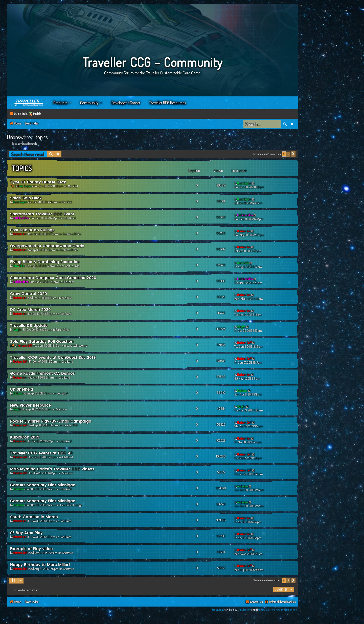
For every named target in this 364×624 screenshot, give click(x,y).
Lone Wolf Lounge (69, 266)
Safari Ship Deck (26, 198)
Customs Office (72, 234)
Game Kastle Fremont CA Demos (42, 374)
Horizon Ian (20, 234)
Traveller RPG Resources (168, 103)
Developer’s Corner (126, 103)
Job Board (70, 218)
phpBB (255, 610)
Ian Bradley (231, 610)
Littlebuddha (21, 218)
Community (89, 103)
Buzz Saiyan (25, 186)
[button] (293, 154)
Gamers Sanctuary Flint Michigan (43, 485)
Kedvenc (18, 393)
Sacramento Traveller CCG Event (42, 214)
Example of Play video (31, 549)
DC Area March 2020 (30, 310)
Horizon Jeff (25, 346)
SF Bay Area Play (26, 533)
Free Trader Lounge (71, 505)
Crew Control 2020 (29, 294)
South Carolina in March (34, 517)
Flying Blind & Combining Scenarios (45, 262)
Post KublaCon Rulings (32, 230)
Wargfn (17, 330)
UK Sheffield (22, 390)
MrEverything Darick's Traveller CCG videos (52, 469)
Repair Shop (62, 330)
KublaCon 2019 (25, 437)
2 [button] (288, 154)
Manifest (73, 186)
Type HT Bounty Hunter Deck (38, 182)
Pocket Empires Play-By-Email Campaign (51, 421)
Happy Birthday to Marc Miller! (40, 565)
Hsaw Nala (19, 266)
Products (60, 103)
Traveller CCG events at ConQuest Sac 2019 (53, 358)
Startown (62, 409)
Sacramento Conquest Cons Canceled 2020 (53, 278)
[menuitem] (280, 602)
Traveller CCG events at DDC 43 (41, 453)
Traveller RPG (70, 425)
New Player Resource (30, 405)
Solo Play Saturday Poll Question (42, 342)
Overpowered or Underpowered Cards (47, 246)
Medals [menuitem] (37, 114)
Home (29, 103)
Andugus (18, 489)
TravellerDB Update (29, 326)
